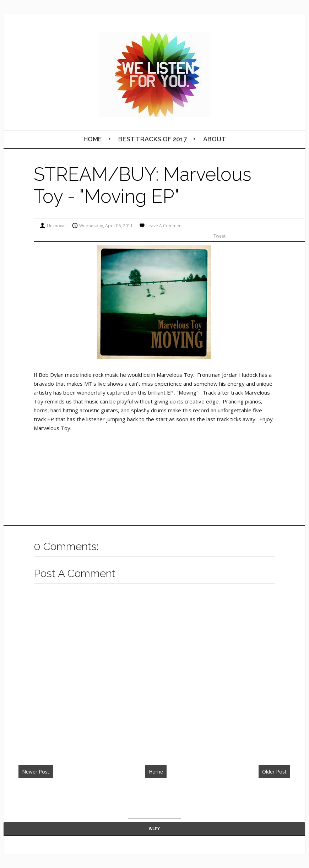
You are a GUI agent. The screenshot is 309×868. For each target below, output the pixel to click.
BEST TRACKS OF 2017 (153, 139)
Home (93, 139)
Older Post (274, 772)
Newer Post (36, 772)
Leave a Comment (165, 226)
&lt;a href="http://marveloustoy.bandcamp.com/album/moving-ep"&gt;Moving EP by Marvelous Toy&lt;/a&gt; (105, 459)
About (215, 139)
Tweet (219, 236)
